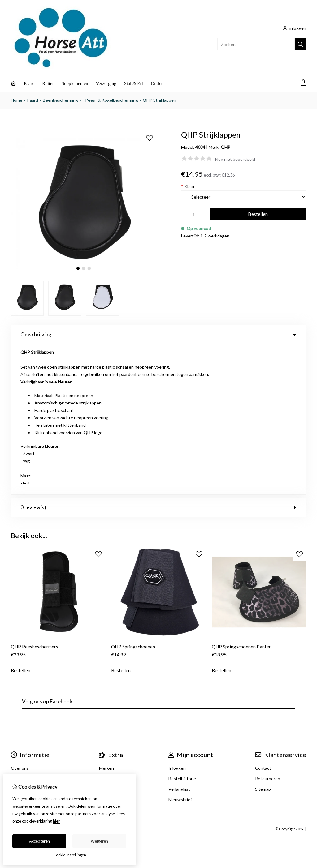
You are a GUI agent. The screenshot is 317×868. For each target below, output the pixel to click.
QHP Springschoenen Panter (241, 496)
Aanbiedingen (113, 638)
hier (56, 821)
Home (17, 100)
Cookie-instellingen (70, 855)
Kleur (188, 187)
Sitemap (263, 638)
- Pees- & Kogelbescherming (110, 100)
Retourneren (268, 628)
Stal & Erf (134, 83)
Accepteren (39, 841)
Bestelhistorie (182, 628)
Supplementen (75, 83)
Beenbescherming (60, 100)
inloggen (295, 28)
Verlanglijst (179, 638)
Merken (106, 617)
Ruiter (48, 83)
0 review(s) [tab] (158, 357)
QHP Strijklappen (159, 100)
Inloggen (177, 617)
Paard (29, 83)
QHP (226, 147)
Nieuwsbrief (180, 649)
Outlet (157, 83)
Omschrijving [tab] (158, 334)
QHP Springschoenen (133, 496)
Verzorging (106, 83)
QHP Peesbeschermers (35, 496)
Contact (263, 617)
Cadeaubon (110, 628)
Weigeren (99, 841)
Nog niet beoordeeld (235, 159)
